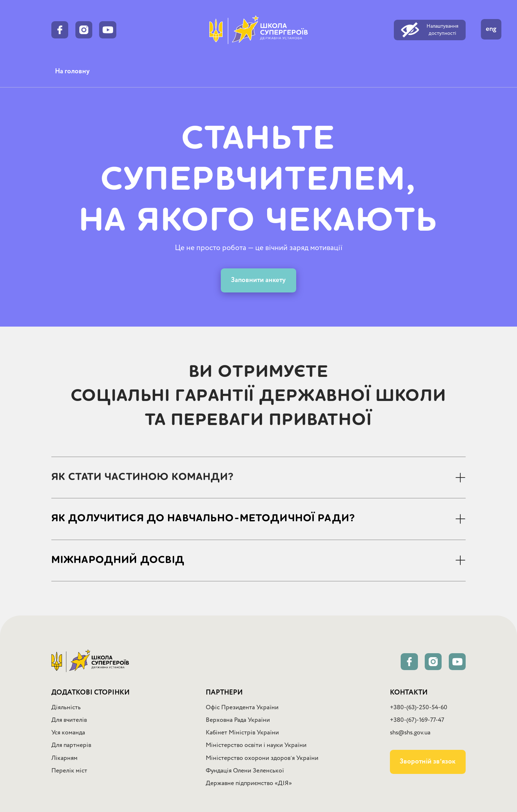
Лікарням (64, 758)
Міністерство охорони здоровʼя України (262, 758)
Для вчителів (69, 720)
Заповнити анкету (258, 280)
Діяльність (66, 708)
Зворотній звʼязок (428, 762)
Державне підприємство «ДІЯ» (249, 783)
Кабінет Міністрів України (242, 733)
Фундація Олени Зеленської (245, 771)
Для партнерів (71, 745)
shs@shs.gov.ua (410, 733)
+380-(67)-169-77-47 (417, 720)
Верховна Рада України (238, 720)
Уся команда (68, 733)
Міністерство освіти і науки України (256, 745)
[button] (258, 477)
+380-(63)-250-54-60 (419, 708)
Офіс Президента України (242, 708)
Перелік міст (69, 771)
